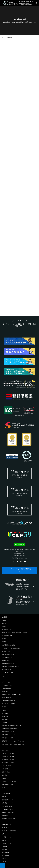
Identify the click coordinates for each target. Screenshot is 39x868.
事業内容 (4, 623)
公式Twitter (4, 849)
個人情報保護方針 (6, 629)
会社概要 (4, 620)
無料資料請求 (5, 815)
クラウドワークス (6, 843)
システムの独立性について (8, 701)
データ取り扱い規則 (7, 636)
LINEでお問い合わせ (7, 806)
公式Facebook (5, 856)
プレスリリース (6, 828)
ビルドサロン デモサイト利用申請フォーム (13, 744)
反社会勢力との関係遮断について (10, 667)
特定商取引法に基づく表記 (8, 645)
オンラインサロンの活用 (8, 760)
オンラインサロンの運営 (8, 753)
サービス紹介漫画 (6, 698)
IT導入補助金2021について (9, 688)
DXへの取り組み (6, 651)
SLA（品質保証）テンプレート (10, 732)
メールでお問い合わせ (7, 809)
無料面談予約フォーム (7, 800)
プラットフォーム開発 (7, 738)
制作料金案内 (5, 713)
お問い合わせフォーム (7, 803)
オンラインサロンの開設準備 (9, 781)
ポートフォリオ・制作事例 (8, 704)
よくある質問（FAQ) (7, 685)
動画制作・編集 (6, 772)
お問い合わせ (5, 719)
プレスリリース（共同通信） (9, 831)
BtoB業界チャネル (6, 837)
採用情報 (4, 642)
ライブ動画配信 (6, 769)
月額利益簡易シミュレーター (9, 735)
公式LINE (4, 862)
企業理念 (4, 626)
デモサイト (4, 710)
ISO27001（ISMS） (7, 670)
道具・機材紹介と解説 (7, 784)
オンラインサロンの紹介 (8, 763)
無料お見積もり (6, 691)
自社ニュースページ (7, 834)
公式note (4, 859)
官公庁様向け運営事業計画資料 (10, 729)
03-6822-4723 (24, 3)
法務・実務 (4, 775)
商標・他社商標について (8, 654)
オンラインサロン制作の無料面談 (19, 570)
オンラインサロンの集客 (8, 756)
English (3, 676)
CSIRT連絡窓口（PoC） (8, 657)
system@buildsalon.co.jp (26, 4)
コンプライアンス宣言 (7, 673)
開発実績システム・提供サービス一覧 (11, 695)
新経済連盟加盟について (8, 664)
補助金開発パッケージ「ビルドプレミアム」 (13, 741)
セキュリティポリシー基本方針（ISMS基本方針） (14, 633)
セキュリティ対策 (6, 766)
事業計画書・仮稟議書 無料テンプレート (12, 726)
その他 (3, 787)
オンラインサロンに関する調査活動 (11, 648)
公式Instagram (5, 853)
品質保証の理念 (6, 660)
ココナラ (4, 840)
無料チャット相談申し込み (8, 818)
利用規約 (4, 639)
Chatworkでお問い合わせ (8, 812)
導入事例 (4, 707)
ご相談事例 (4, 722)
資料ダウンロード (6, 716)
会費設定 (4, 778)
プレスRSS (4, 846)
